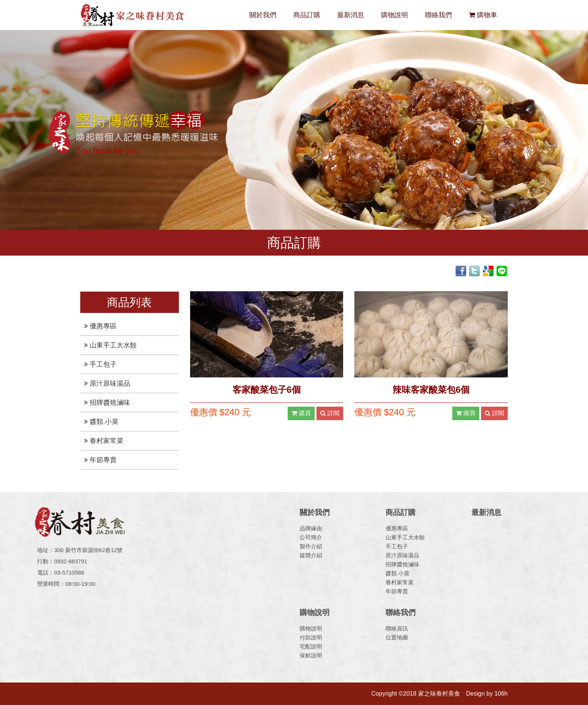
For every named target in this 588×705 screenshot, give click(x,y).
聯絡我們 (438, 15)
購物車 (483, 15)
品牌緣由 (311, 528)
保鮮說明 (311, 655)
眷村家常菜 (104, 441)
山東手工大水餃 (110, 345)
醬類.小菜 (101, 422)
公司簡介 (311, 537)
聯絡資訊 (397, 628)
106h (501, 694)
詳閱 (330, 413)
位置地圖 (397, 637)
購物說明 (394, 15)
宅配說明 (311, 646)
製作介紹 (311, 546)
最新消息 (351, 15)
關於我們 (263, 15)
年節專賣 (100, 460)
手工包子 (100, 364)
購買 (301, 413)
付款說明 (311, 637)
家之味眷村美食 (133, 15)
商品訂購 (307, 15)
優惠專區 (100, 326)
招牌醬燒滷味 (107, 403)
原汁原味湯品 (107, 383)
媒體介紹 (311, 555)
